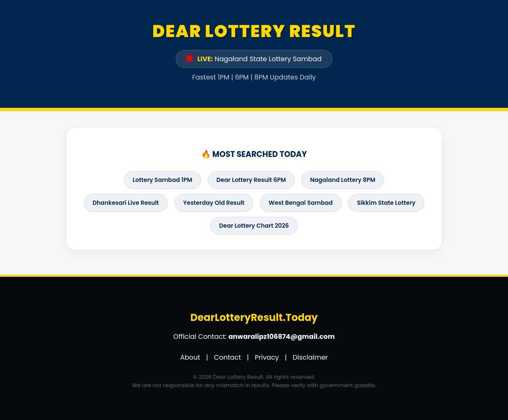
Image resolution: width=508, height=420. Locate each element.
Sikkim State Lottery (386, 203)
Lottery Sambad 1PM (163, 180)
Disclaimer (310, 357)
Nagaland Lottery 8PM (343, 180)
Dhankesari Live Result (126, 203)
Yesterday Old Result (214, 203)
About (190, 357)
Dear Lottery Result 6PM (251, 180)
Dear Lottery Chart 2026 (254, 226)
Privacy (267, 357)
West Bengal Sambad (301, 203)
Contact (228, 357)
